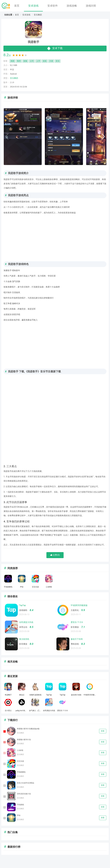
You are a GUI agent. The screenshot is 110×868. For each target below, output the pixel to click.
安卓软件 (53, 6)
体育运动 (23, 627)
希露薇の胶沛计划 (24, 740)
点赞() (55, 555)
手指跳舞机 (21, 772)
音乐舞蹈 (38, 15)
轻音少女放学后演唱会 (26, 783)
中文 (12, 70)
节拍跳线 (20, 805)
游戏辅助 (23, 610)
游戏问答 (91, 6)
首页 (17, 6)
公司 (32, 61)
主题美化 (75, 610)
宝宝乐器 (20, 761)
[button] (103, 137)
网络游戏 (75, 644)
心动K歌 (20, 750)
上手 (38, 61)
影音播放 (75, 627)
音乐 (58, 61)
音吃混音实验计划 (24, 794)
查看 (103, 731)
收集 (25, 61)
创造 (45, 61)
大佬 (51, 61)
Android (13, 74)
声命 (19, 815)
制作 (19, 61)
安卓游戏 (33, 6)
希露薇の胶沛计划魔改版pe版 (28, 729)
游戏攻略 (72, 6)
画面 (12, 61)
